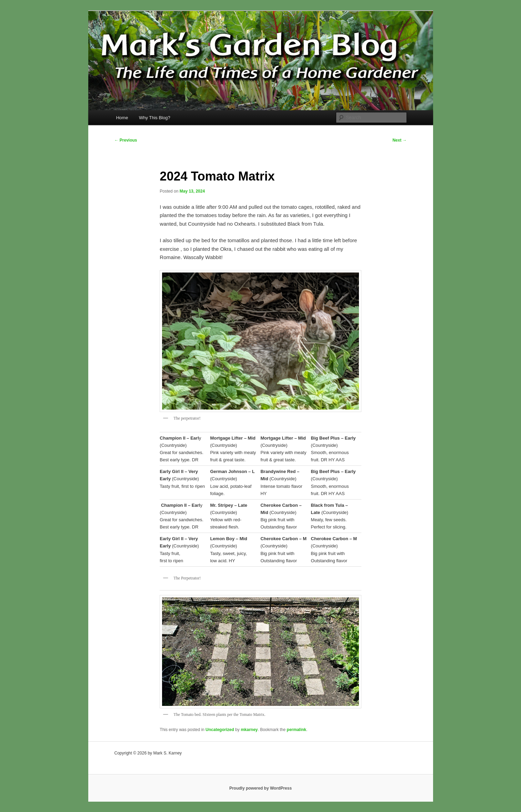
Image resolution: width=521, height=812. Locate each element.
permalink (297, 730)
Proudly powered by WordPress (260, 788)
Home (122, 118)
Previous (126, 140)
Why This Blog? (155, 118)
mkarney (249, 730)
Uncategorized (220, 730)
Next (399, 140)
